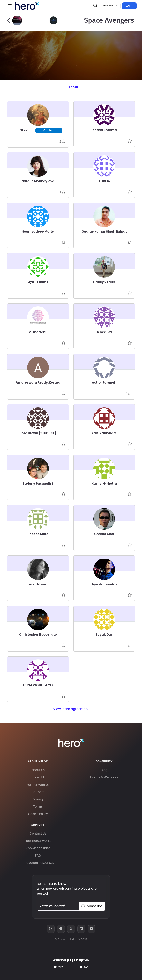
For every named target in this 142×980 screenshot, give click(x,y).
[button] (10, 6)
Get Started (111, 6)
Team (73, 87)
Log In (129, 6)
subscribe (92, 906)
